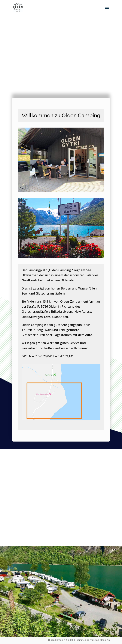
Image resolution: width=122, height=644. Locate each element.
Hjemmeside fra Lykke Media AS (93, 640)
